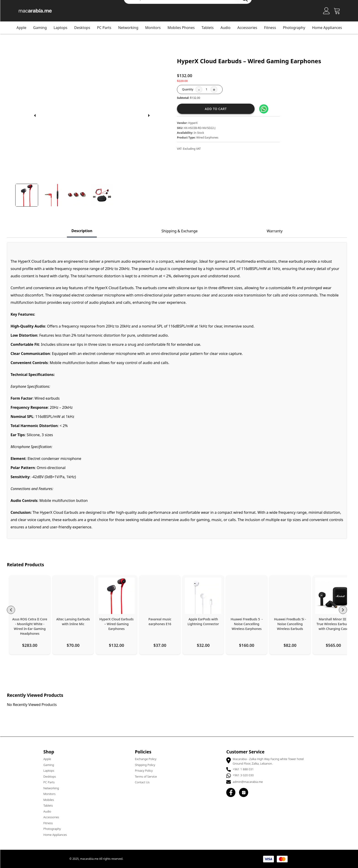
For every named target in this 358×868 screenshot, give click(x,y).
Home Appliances (329, 28)
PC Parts (106, 28)
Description (84, 231)
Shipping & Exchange (182, 231)
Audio (49, 811)
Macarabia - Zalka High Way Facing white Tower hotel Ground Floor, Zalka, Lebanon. (270, 761)
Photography (296, 28)
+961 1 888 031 (245, 769)
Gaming (42, 28)
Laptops (63, 28)
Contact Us (144, 782)
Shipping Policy (147, 765)
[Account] (329, 11)
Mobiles (51, 800)
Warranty (277, 231)
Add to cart (218, 109)
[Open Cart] (339, 11)
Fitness (272, 28)
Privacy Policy (146, 771)
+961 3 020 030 (245, 775)
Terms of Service (148, 776)
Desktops (84, 28)
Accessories (249, 28)
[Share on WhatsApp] (266, 109)
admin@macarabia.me (250, 782)
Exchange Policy (148, 759)
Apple (23, 28)
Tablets (50, 805)
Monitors (51, 794)
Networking (130, 28)
